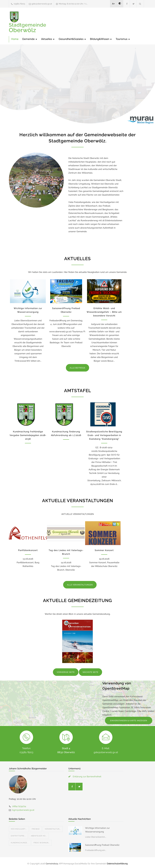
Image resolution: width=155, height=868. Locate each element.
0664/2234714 (19, 806)
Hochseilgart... (19, 829)
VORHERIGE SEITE (66, 672)
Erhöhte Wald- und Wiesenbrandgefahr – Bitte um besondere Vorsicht (104, 312)
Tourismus (123, 39)
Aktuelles (48, 39)
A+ (114, 4)
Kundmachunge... (20, 843)
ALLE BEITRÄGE (77, 368)
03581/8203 (19, 4)
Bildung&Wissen (101, 39)
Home (15, 39)
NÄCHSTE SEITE (90, 672)
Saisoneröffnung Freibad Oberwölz (102, 845)
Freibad (36, 829)
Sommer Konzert (104, 550)
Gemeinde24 (52, 864)
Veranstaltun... (53, 829)
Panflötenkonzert (28, 550)
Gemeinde (30, 39)
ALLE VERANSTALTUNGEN (80, 585)
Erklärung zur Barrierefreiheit (87, 776)
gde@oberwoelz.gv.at (42, 4)
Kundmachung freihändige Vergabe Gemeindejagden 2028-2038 (28, 435)
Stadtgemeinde (28, 28)
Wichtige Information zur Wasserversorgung (97, 830)
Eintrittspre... (18, 836)
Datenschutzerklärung (117, 864)
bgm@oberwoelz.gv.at (23, 810)
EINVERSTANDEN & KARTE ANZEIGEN (129, 721)
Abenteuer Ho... (39, 836)
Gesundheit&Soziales (72, 39)
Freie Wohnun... (42, 843)
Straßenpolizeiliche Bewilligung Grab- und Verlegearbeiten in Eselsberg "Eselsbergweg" (104, 435)
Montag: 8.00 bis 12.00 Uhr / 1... (73, 4)
